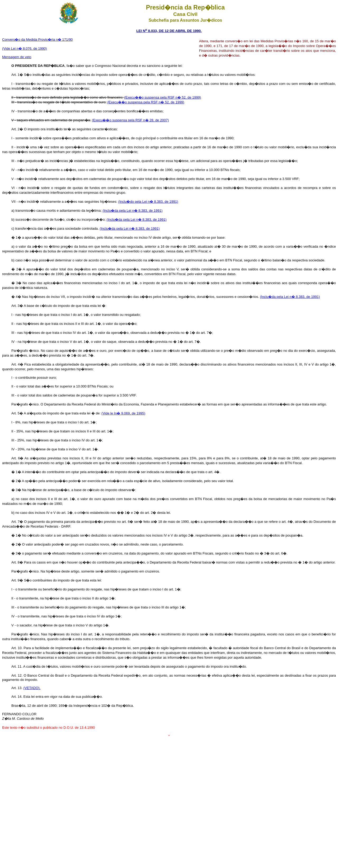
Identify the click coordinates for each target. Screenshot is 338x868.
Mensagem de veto (17, 57)
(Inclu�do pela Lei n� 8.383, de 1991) (148, 202)
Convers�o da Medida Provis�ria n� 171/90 (37, 40)
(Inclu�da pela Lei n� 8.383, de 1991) (132, 211)
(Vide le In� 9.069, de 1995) (123, 413)
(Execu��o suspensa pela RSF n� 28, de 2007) (130, 120)
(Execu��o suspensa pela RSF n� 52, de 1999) (163, 97)
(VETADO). (32, 688)
